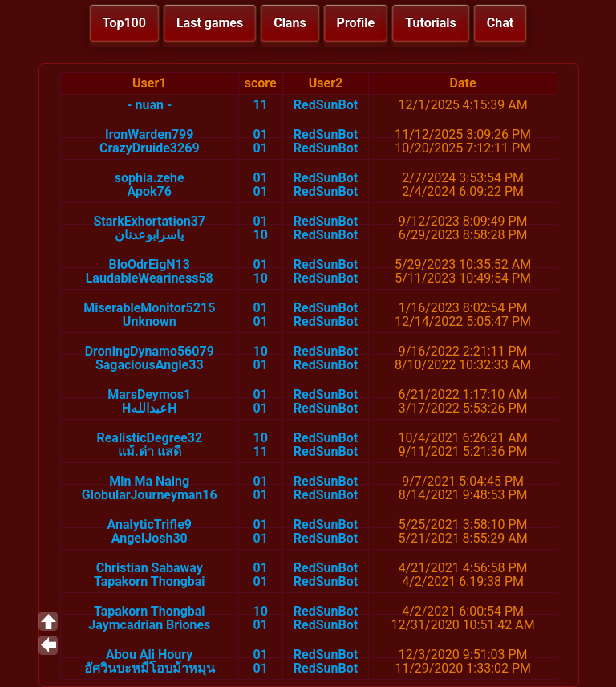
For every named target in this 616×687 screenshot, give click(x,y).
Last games (210, 23)
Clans (290, 23)
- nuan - (149, 105)
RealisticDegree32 (149, 438)
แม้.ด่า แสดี (150, 451)
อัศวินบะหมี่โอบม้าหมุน (150, 668)
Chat (500, 23)
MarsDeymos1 (149, 394)
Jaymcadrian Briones (149, 625)
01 (260, 134)
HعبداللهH (150, 408)
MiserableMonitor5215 (149, 308)
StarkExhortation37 (149, 221)
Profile (356, 23)
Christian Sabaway (150, 568)
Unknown (150, 321)
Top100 (124, 23)
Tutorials (431, 23)
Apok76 (150, 191)
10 (260, 235)
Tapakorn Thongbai (150, 581)
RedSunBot (326, 105)
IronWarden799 (149, 134)
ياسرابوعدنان (149, 235)
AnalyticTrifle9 (150, 524)
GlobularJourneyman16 (150, 495)
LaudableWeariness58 (150, 278)
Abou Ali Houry (149, 654)
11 (260, 105)
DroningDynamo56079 (150, 351)
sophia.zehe (150, 178)
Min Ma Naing (149, 481)
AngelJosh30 (150, 538)
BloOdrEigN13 (150, 264)
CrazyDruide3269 (150, 148)
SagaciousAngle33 (150, 365)
